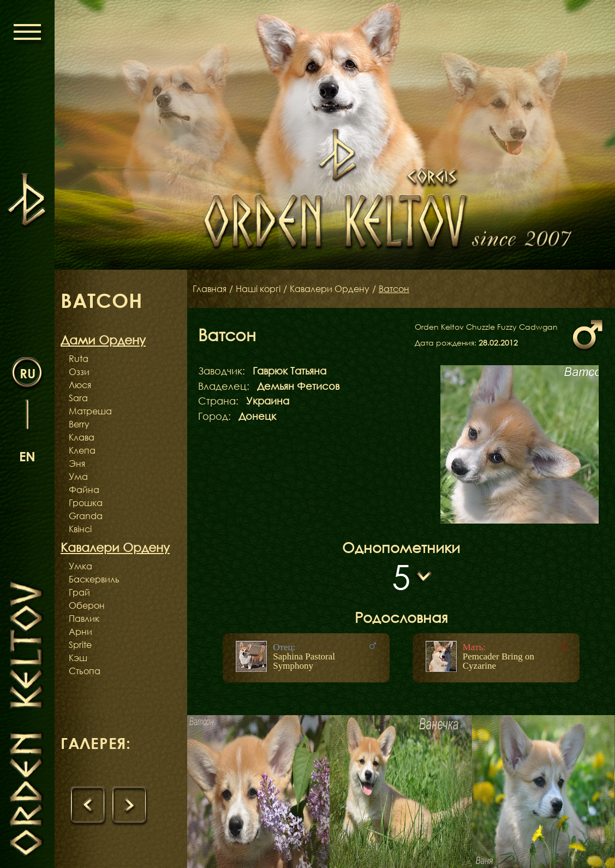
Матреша (90, 411)
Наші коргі (258, 289)
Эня (77, 463)
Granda (86, 516)
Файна (84, 490)
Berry (79, 424)
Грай (79, 592)
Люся (80, 385)
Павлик (84, 619)
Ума (78, 477)
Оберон (87, 605)
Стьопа (85, 671)
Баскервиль (94, 579)
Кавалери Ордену (330, 289)
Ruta (79, 359)
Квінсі (80, 529)
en (27, 456)
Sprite (80, 645)
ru (28, 373)
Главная (210, 289)
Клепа (82, 450)
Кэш (78, 658)
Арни (80, 632)
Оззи (79, 372)
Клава (82, 437)
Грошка (86, 503)
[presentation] (88, 806)
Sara (78, 398)
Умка (80, 566)
